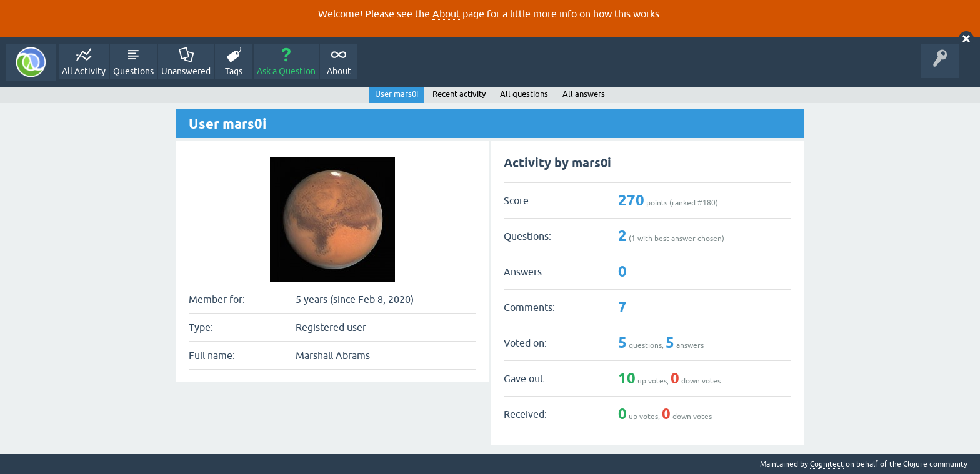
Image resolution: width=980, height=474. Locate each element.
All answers (584, 94)
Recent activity (459, 94)
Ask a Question (286, 71)
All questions (524, 94)
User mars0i (397, 94)
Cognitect (827, 464)
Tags (234, 71)
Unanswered (186, 71)
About (446, 14)
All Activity (84, 71)
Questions (133, 71)
